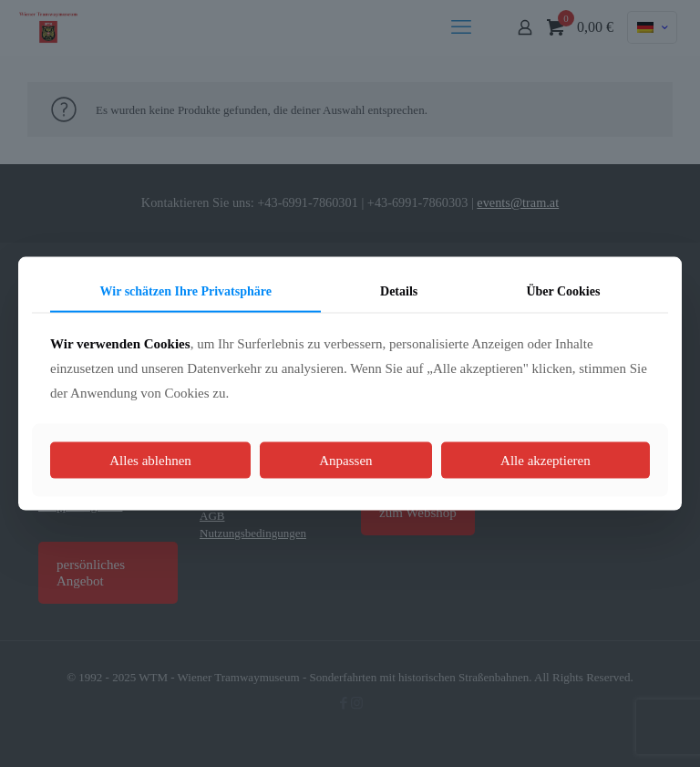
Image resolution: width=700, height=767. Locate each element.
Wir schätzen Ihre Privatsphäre (186, 290)
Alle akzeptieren (546, 461)
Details (399, 290)
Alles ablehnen (150, 461)
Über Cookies (563, 290)
